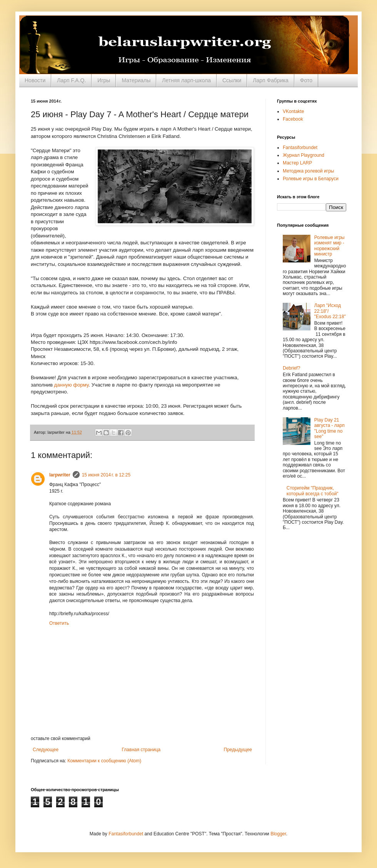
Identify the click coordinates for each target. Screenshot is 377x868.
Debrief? (291, 368)
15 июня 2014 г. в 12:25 (106, 475)
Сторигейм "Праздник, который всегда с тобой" (313, 491)
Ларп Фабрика (271, 80)
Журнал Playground (304, 155)
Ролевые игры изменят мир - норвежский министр (329, 246)
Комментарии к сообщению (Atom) (104, 761)
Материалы (136, 80)
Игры (104, 80)
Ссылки (232, 80)
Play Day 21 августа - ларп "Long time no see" (329, 428)
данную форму (72, 385)
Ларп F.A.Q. (71, 80)
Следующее (46, 750)
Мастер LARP (297, 163)
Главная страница (141, 750)
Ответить (59, 623)
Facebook (293, 119)
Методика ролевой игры (309, 171)
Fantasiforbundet (300, 148)
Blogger (278, 834)
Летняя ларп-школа (186, 80)
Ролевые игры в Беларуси (311, 179)
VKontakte (293, 111)
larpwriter (60, 475)
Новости (35, 80)
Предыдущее (238, 750)
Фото (306, 80)
